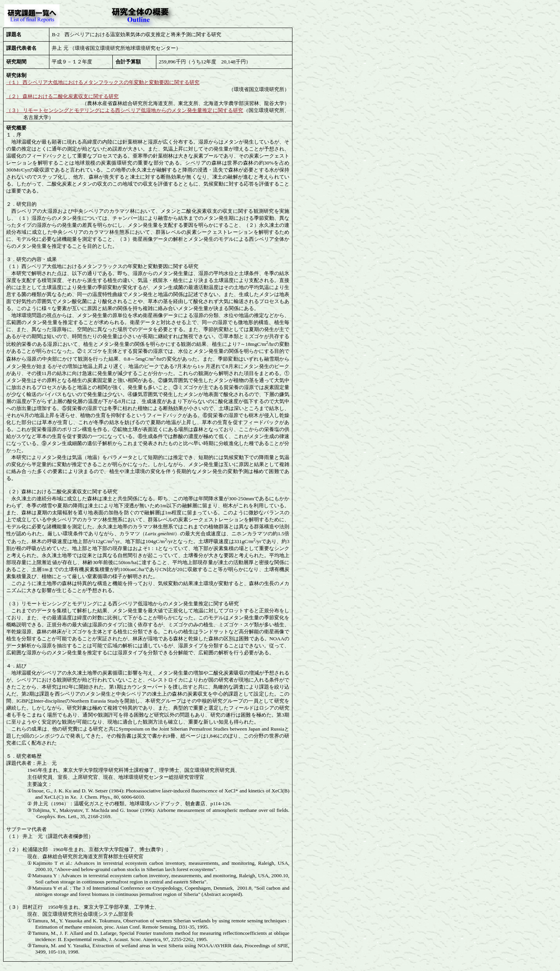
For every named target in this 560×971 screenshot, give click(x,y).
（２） (14, 96)
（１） (14, 82)
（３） (14, 110)
